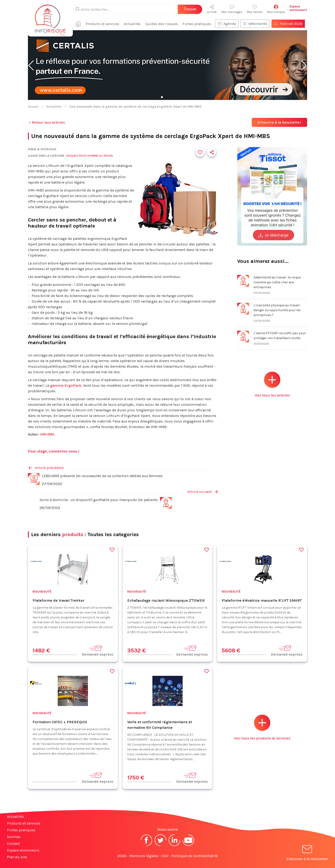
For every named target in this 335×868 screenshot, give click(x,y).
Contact (13, 843)
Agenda (227, 24)
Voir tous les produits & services (262, 728)
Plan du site (17, 857)
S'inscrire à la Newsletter (279, 122)
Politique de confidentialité (195, 856)
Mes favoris (255, 9)
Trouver (190, 9)
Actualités (132, 24)
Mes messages (232, 9)
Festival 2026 (288, 24)
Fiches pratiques (197, 24)
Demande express (97, 651)
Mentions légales (144, 856)
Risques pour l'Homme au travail (90, 156)
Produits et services (102, 24)
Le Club (212, 9)
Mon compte (276, 9)
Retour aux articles (46, 122)
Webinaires (255, 24)
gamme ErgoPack (66, 385)
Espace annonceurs (23, 850)
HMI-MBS (47, 434)
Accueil (33, 107)
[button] (31, 66)
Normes (14, 837)
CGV (165, 856)
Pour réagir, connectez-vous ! (54, 451)
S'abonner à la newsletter (307, 854)
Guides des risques (162, 24)
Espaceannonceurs (298, 8)
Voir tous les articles (272, 384)
